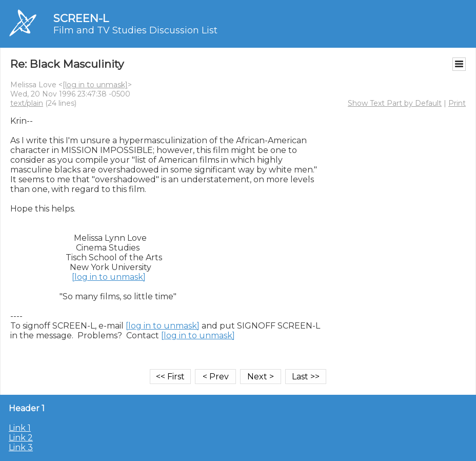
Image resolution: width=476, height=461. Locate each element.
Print (457, 103)
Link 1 (20, 428)
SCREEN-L (81, 18)
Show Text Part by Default (395, 103)
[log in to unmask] (95, 85)
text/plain (27, 103)
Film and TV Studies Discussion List (135, 30)
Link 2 (21, 438)
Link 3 (21, 447)
